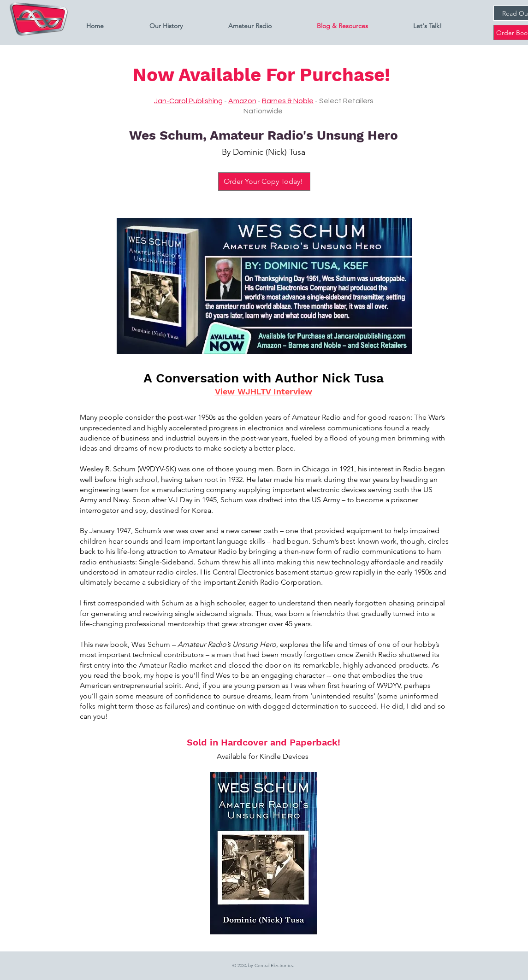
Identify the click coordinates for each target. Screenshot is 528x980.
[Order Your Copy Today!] (264, 182)
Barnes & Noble (288, 101)
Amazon (242, 101)
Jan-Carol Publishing (188, 101)
